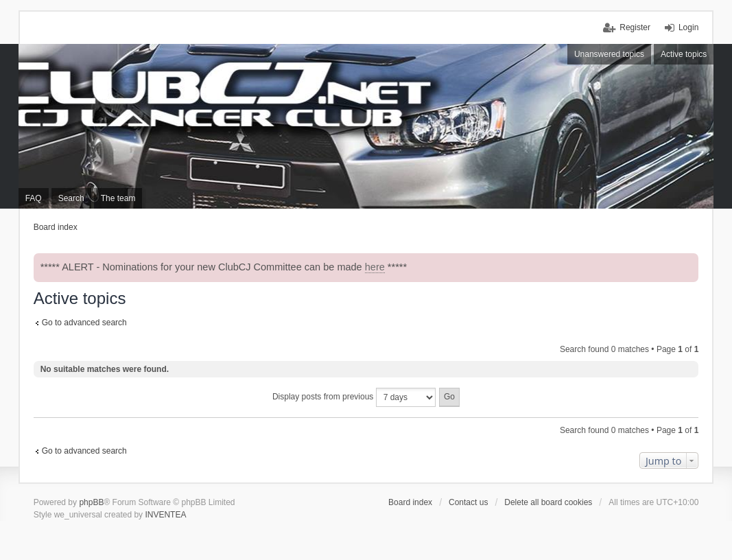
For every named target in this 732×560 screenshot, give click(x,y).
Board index (410, 502)
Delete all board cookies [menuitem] (548, 502)
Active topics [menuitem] (684, 54)
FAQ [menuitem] (34, 198)
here (375, 267)
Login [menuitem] (688, 27)
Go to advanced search (84, 323)
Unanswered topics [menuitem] (609, 54)
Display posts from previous (354, 397)
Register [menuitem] (635, 27)
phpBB (91, 502)
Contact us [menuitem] (468, 502)
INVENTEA (165, 515)
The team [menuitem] (118, 198)
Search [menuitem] (71, 198)
